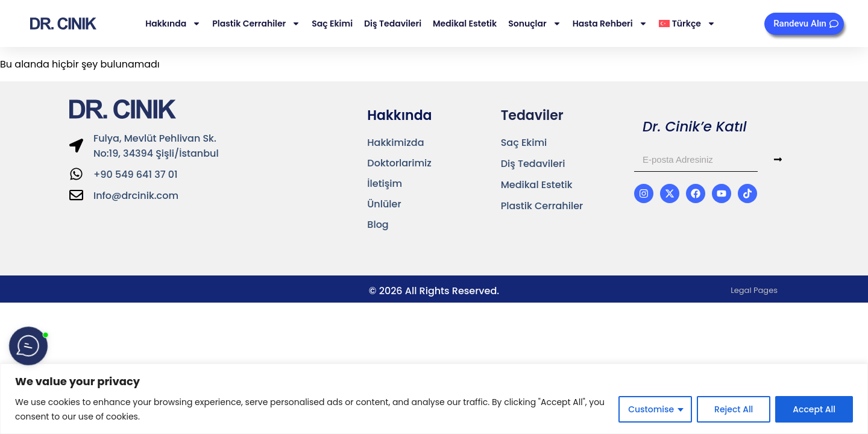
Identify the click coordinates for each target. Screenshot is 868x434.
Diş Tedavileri (393, 24)
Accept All (814, 409)
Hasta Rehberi (610, 24)
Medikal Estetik (465, 24)
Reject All (734, 409)
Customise (651, 409)
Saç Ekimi (332, 24)
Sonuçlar (534, 24)
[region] (434, 399)
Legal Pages (754, 290)
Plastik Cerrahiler (256, 24)
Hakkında (173, 24)
